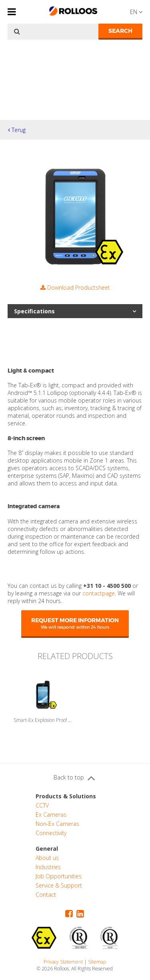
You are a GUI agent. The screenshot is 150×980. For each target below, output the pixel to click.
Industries (48, 867)
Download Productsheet (75, 288)
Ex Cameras (51, 815)
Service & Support (59, 885)
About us (47, 858)
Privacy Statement (63, 962)
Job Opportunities (59, 876)
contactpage (99, 593)
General (47, 849)
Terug (17, 130)
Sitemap (97, 962)
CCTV (42, 805)
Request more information (75, 623)
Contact (46, 895)
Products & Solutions (66, 796)
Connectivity (51, 833)
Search (120, 31)
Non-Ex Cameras (57, 824)
